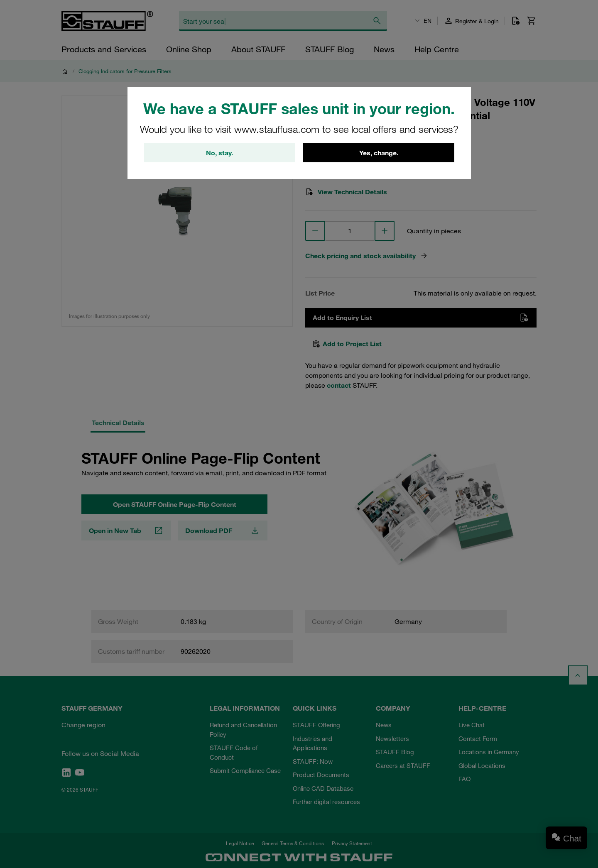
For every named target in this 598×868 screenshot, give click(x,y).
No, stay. (219, 153)
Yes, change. (379, 153)
